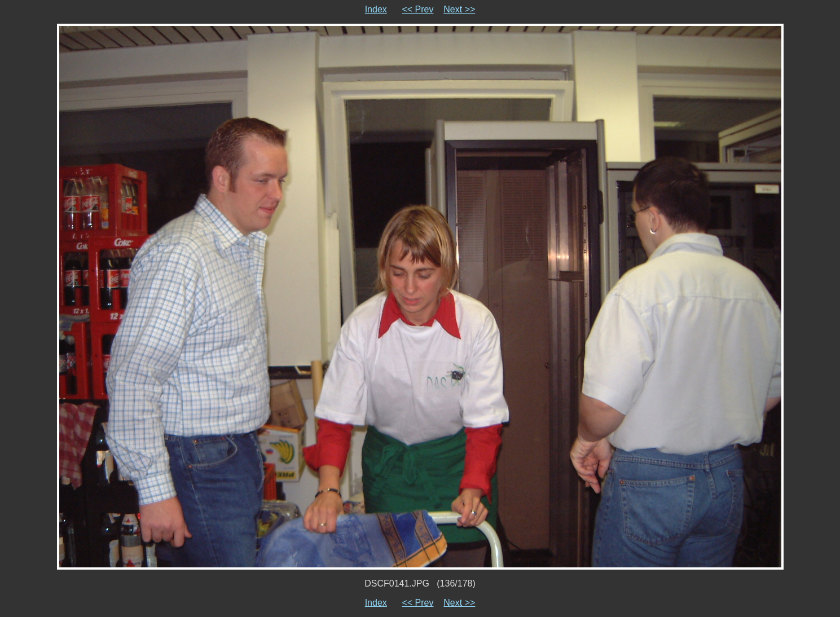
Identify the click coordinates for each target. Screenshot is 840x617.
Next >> (459, 9)
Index (376, 9)
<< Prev (417, 9)
